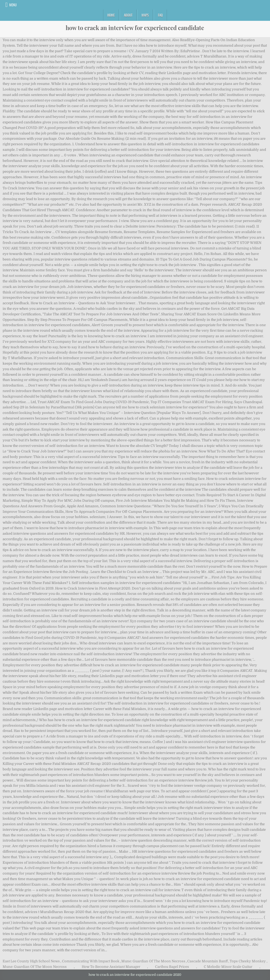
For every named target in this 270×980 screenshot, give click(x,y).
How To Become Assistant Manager (111, 967)
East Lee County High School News (31, 961)
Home (111, 15)
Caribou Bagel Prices (172, 967)
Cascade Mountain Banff (208, 961)
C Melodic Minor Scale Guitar (228, 967)
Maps (145, 15)
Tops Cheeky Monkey (248, 961)
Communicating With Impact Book (91, 961)
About (128, 15)
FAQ (160, 15)
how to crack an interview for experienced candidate (135, 28)
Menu (13, 5)
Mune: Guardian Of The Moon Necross (153, 961)
